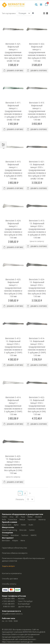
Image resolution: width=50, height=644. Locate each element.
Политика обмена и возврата (15, 466)
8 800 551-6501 (9, 520)
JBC (17, 430)
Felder (23, 438)
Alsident (38, 430)
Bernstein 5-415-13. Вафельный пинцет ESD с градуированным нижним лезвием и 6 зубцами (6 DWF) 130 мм (37, 200)
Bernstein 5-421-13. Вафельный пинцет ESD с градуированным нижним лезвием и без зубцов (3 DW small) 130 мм (37, 155)
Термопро (32, 433)
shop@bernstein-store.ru (12, 527)
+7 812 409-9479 (8, 514)
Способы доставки (10, 492)
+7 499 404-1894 (8, 512)
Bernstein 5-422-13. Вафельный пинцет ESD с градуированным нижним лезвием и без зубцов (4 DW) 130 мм (37, 333)
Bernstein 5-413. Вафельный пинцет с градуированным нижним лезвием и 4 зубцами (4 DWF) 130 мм (37, 111)
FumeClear (13, 433)
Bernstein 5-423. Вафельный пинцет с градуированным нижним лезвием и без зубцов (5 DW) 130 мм (13, 244)
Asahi (31, 438)
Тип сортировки (9, 13)
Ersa (12, 430)
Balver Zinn (7, 438)
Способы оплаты (9, 497)
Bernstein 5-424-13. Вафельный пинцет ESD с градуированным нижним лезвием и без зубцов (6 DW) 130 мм (37, 244)
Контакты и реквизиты (12, 486)
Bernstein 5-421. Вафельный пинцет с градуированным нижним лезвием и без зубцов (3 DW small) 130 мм (13, 52)
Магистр (42, 433)
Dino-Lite (23, 443)
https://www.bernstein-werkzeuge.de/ (17, 555)
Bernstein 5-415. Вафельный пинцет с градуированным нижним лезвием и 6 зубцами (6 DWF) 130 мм (13, 155)
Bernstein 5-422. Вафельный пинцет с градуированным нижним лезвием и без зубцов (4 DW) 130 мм (37, 52)
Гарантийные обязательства (14, 461)
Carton (32, 443)
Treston (5, 448)
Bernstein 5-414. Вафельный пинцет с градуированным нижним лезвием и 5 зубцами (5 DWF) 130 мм (13, 333)
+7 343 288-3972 (8, 517)
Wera (23, 454)
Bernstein (6, 454)
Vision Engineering (9, 443)
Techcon (25, 448)
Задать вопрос (8, 479)
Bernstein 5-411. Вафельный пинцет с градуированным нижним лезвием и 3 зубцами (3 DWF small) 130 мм (13, 111)
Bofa (4, 433)
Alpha (16, 438)
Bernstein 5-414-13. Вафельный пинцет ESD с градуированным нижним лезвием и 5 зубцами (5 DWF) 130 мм (37, 289)
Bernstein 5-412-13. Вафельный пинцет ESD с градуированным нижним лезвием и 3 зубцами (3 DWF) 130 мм (13, 289)
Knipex (15, 454)
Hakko (5, 430)
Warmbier (15, 448)
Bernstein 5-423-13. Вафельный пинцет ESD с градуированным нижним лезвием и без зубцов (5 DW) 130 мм (13, 378)
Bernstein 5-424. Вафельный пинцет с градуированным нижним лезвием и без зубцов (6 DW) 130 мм (13, 200)
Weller (30, 430)
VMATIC (34, 448)
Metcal (22, 433)
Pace (23, 430)
